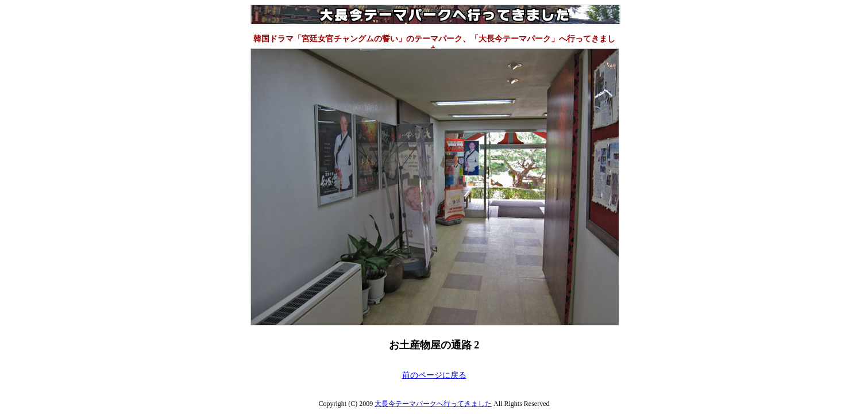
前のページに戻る (434, 375)
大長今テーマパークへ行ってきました (433, 404)
